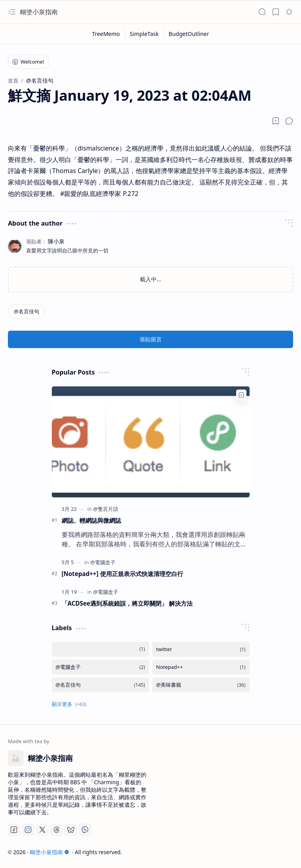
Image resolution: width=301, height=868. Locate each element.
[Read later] (276, 121)
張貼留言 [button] (151, 339)
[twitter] (201, 649)
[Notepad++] (201, 667)
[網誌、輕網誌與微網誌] (151, 442)
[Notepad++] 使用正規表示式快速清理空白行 (122, 574)
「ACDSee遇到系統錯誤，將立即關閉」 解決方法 (127, 603)
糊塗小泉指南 (39, 12)
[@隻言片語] (106, 509)
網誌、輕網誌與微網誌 (91, 520)
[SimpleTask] (144, 34)
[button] (12, 12)
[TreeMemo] (106, 34)
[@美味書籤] (201, 685)
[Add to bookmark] (241, 395)
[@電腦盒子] (103, 562)
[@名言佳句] (27, 312)
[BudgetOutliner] (189, 34)
